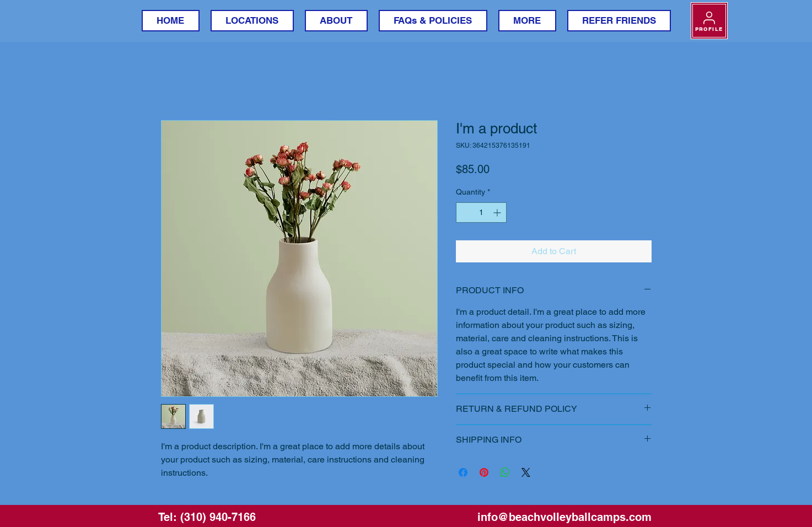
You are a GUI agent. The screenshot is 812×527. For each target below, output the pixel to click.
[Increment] (498, 213)
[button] (252, 21)
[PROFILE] (709, 21)
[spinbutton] (481, 213)
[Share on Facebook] (463, 472)
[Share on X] (526, 472)
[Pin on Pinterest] (484, 472)
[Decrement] (464, 213)
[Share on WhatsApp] (505, 472)
